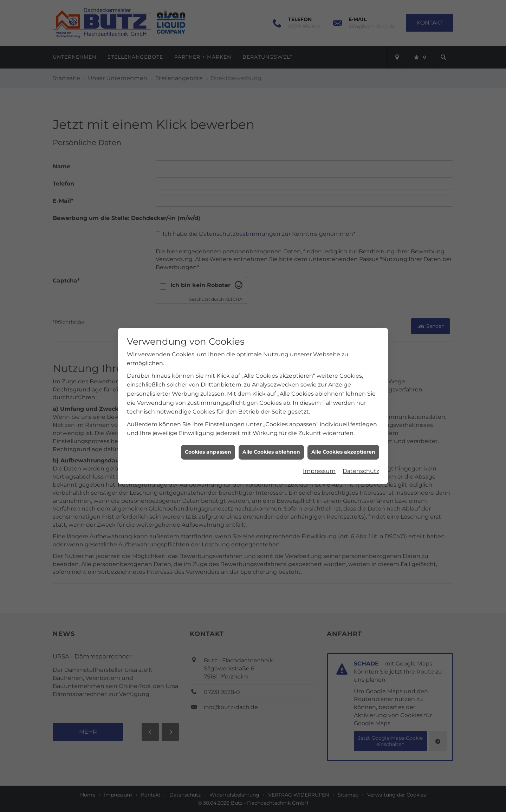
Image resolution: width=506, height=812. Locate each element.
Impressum (319, 460)
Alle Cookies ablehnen (271, 441)
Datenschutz (361, 460)
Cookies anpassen (208, 441)
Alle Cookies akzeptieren (343, 441)
